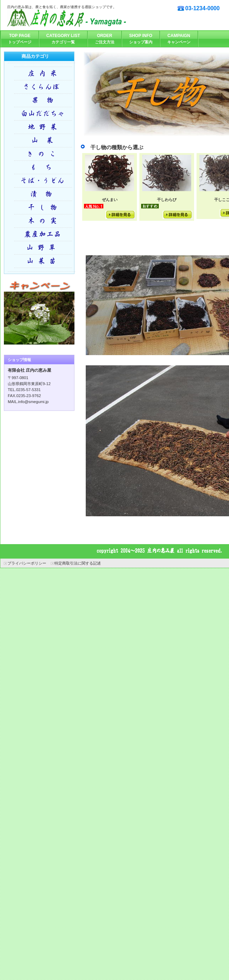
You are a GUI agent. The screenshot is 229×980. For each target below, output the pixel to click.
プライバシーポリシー (27, 563)
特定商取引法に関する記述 (78, 563)
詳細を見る (120, 215)
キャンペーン (39, 312)
